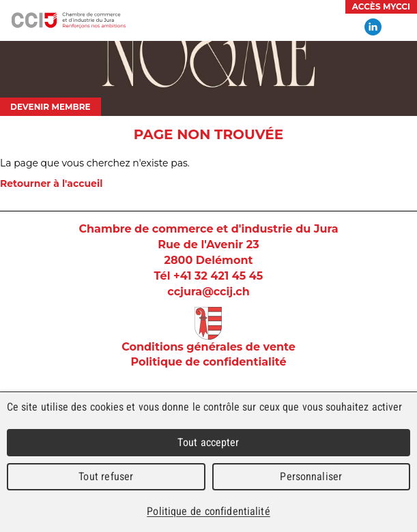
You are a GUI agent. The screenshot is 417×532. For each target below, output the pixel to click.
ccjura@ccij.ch (208, 292)
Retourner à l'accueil (51, 183)
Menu (400, 27)
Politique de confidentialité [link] (208, 511)
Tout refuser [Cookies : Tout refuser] (106, 476)
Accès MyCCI (381, 6)
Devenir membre (51, 107)
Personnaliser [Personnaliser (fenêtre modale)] (311, 476)
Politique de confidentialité (208, 362)
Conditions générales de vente (208, 347)
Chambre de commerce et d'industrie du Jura (68, 20)
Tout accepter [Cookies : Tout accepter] (208, 442)
